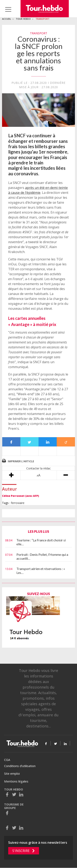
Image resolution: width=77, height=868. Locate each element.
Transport (43, 19)
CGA (7, 760)
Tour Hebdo (23, 19)
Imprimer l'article (21, 461)
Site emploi (12, 773)
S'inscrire (21, 851)
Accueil (7, 19)
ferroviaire (18, 503)
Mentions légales (16, 781)
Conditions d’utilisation (20, 766)
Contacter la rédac (38, 468)
